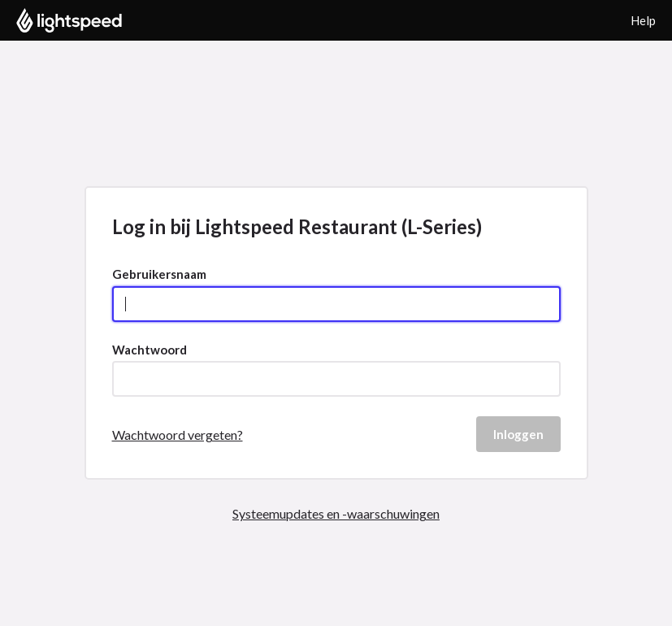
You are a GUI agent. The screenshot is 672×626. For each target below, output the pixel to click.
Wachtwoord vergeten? (178, 435)
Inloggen (518, 434)
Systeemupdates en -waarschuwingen (336, 513)
